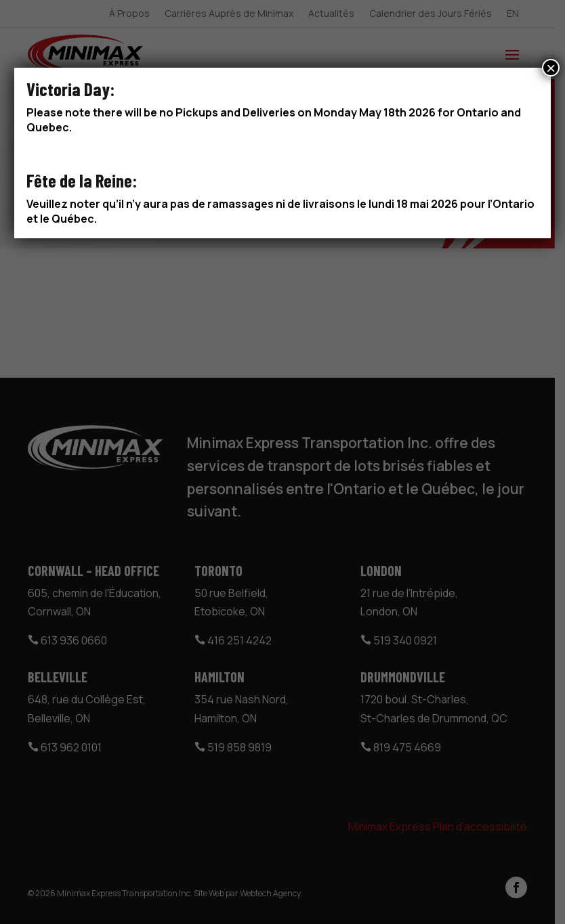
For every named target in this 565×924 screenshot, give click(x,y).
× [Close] (551, 68)
